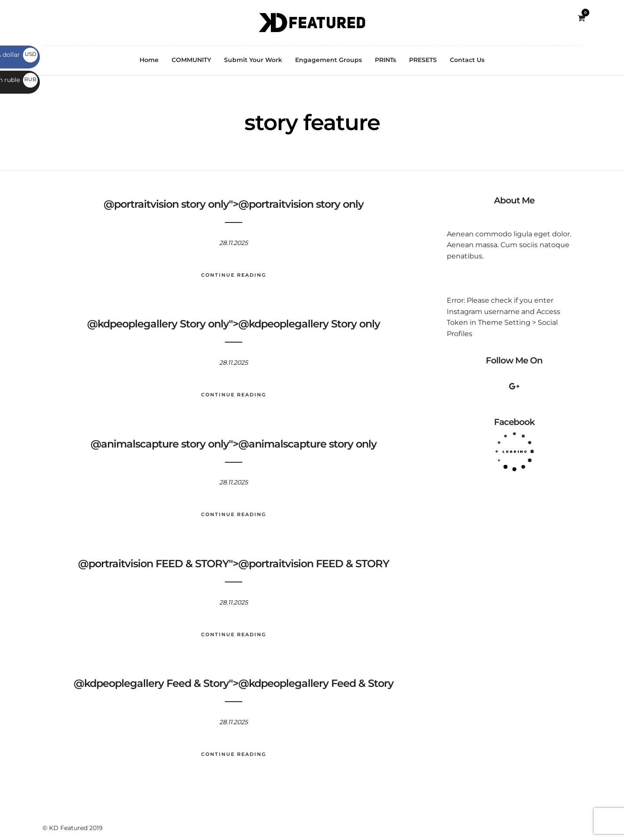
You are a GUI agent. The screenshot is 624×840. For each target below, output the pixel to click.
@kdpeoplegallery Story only (158, 324)
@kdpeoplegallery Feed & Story (151, 683)
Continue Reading (234, 275)
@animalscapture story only (160, 444)
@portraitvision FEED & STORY (153, 564)
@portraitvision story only (166, 204)
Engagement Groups (328, 60)
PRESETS (423, 60)
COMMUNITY (191, 60)
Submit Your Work (253, 60)
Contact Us (467, 60)
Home (149, 60)
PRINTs (385, 60)
